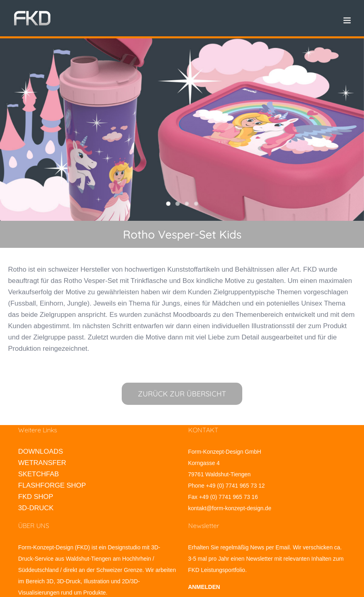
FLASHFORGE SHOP (52, 485)
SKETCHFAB (38, 474)
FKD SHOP (36, 497)
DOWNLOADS (41, 451)
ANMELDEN (204, 587)
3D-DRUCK (36, 508)
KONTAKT (203, 430)
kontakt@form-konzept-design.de (230, 508)
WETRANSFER (42, 463)
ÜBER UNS (34, 526)
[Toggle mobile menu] (348, 20)
